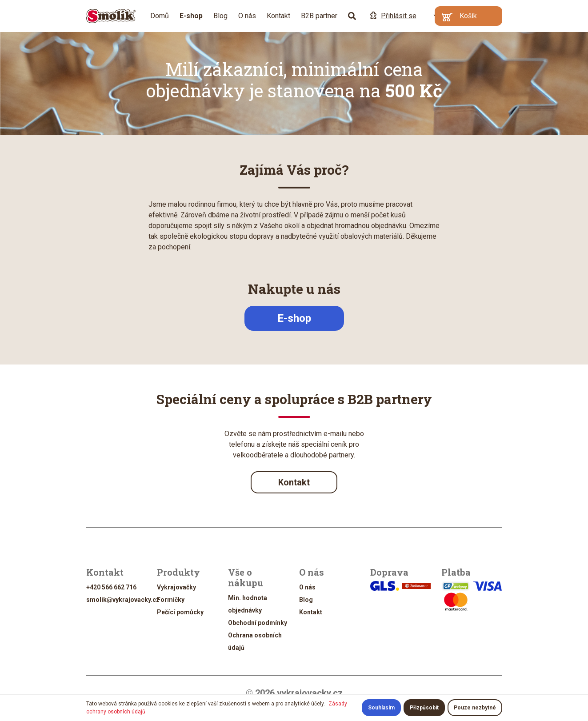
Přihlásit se (393, 16)
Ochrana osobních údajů (255, 641)
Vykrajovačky (176, 587)
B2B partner (319, 16)
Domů (160, 16)
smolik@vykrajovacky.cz (123, 600)
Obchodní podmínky (258, 623)
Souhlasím (381, 708)
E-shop (294, 318)
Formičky (171, 600)
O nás (247, 16)
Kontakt (278, 16)
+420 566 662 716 (111, 587)
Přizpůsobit (424, 708)
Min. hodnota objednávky (248, 604)
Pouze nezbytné (475, 708)
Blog (220, 16)
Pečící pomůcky (180, 612)
